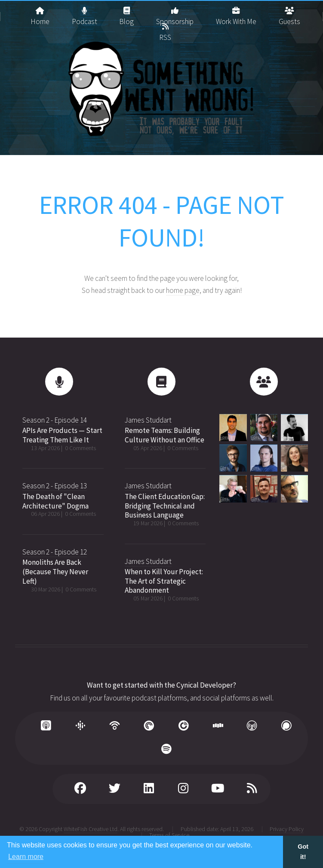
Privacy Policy (287, 829)
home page (183, 290)
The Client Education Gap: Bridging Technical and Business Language (165, 506)
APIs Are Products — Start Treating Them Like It (62, 435)
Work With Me (236, 13)
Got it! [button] (303, 852)
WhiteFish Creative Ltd (91, 829)
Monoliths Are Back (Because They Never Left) (55, 571)
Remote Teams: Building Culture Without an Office (165, 435)
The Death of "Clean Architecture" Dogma (55, 501)
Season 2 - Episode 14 (55, 420)
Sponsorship (175, 13)
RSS (165, 29)
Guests (289, 13)
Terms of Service (169, 835)
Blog (126, 13)
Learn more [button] (26, 857)
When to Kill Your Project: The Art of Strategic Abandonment (164, 581)
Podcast (85, 13)
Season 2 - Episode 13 (55, 486)
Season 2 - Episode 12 (55, 552)
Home (40, 13)
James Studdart (148, 420)
